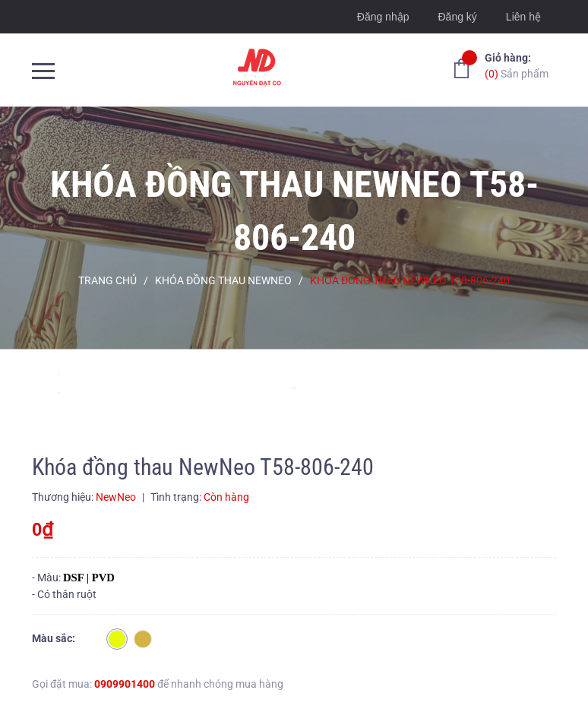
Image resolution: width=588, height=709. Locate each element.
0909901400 (125, 684)
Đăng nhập (383, 17)
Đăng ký (457, 17)
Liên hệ (523, 17)
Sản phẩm (517, 65)
